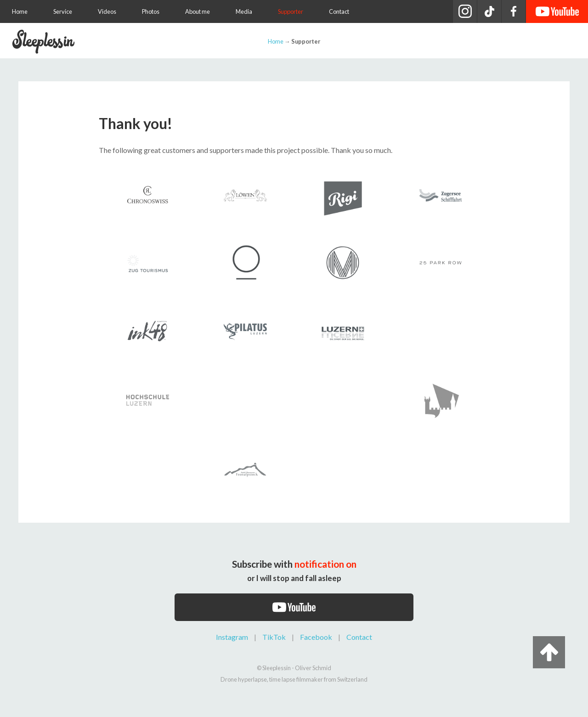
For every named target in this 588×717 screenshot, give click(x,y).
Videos (107, 11)
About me (198, 11)
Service (63, 11)
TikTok (274, 637)
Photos (151, 11)
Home (20, 11)
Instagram (232, 637)
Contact (339, 11)
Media (244, 11)
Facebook (316, 637)
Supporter (291, 11)
